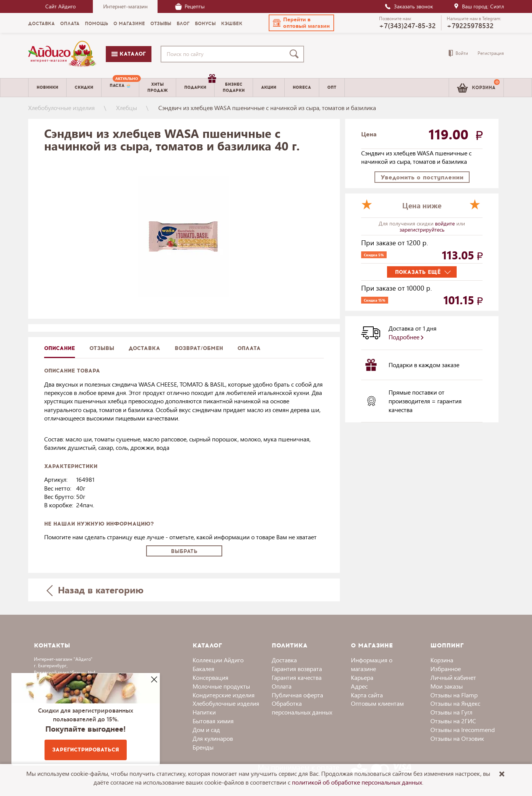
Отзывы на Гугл (451, 712)
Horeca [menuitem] (302, 87)
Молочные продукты (221, 686)
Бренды (203, 747)
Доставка (284, 660)
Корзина (442, 660)
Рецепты (190, 6)
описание (60, 348)
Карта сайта (367, 695)
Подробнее (406, 337)
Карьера (362, 677)
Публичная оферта (297, 695)
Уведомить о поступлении (422, 177)
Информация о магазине (372, 664)
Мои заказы (447, 686)
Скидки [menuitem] (84, 87)
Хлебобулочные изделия (61, 108)
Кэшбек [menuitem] (232, 24)
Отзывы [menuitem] (161, 24)
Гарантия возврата (297, 669)
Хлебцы (127, 108)
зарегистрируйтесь (422, 229)
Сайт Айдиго (61, 6)
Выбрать (184, 551)
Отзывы (102, 348)
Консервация (210, 677)
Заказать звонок (409, 6)
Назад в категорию (95, 590)
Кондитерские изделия (224, 695)
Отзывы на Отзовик (457, 738)
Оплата (249, 348)
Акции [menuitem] (269, 87)
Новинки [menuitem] (47, 87)
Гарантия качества (297, 677)
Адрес (359, 686)
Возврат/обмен (199, 348)
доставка (144, 348)
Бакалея (203, 669)
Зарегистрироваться (86, 750)
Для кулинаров (213, 738)
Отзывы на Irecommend (463, 730)
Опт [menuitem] (332, 87)
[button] (301, 23)
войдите (446, 223)
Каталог (129, 54)
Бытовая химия (213, 721)
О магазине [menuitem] (129, 24)
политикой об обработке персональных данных (357, 782)
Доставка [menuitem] (41, 24)
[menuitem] (120, 88)
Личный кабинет (453, 677)
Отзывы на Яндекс (455, 703)
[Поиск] (296, 54)
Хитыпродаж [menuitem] (158, 87)
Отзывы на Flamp (454, 695)
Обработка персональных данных (302, 708)
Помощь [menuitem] (96, 24)
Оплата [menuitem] (70, 24)
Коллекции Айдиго (218, 660)
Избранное (446, 669)
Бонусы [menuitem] (205, 24)
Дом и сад (206, 730)
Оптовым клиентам (377, 703)
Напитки (204, 712)
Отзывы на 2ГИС (453, 721)
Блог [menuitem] (183, 24)
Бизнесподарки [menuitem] (234, 87)
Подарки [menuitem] (199, 85)
